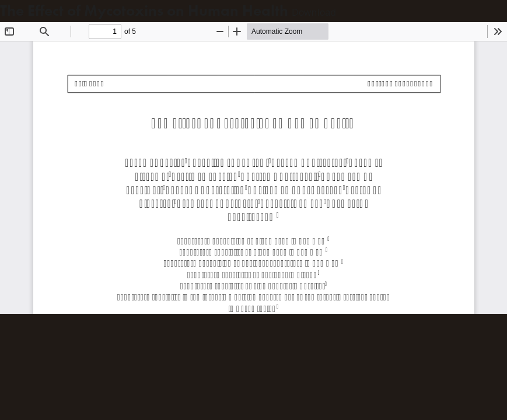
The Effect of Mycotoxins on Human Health (146, 11)
